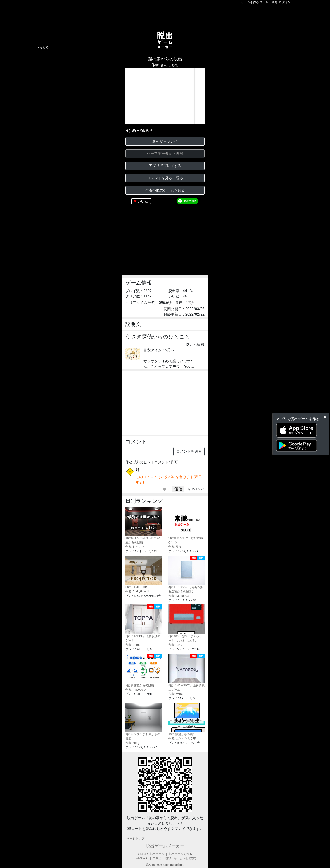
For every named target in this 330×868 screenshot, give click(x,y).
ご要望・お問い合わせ (167, 858)
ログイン (285, 2)
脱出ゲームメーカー (165, 846)
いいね (143, 201)
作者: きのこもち (165, 65)
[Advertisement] (165, 17)
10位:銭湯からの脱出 (187, 719)
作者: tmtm (133, 645)
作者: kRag (132, 743)
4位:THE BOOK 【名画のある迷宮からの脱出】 (187, 574)
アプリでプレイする (165, 166)
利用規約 (190, 858)
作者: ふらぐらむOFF (182, 739)
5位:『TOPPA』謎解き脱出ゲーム (143, 623)
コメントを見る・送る (165, 178)
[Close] (325, 417)
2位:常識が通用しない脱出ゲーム (187, 525)
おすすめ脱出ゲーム (151, 854)
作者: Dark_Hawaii (137, 591)
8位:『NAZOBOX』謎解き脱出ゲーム (187, 672)
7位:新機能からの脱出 (143, 670)
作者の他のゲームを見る (165, 190)
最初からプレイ (165, 141)
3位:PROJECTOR (143, 572)
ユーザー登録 (269, 2)
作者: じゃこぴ (135, 547)
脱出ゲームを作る (180, 854)
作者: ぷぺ (175, 645)
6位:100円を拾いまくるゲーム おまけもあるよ (187, 623)
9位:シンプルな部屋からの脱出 (143, 721)
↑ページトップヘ (136, 838)
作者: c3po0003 (178, 596)
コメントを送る (189, 451)
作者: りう (175, 547)
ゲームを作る (250, 2)
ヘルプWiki (141, 858)
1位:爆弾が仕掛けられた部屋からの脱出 (143, 525)
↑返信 (178, 489)
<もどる (43, 47)
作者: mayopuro (135, 690)
